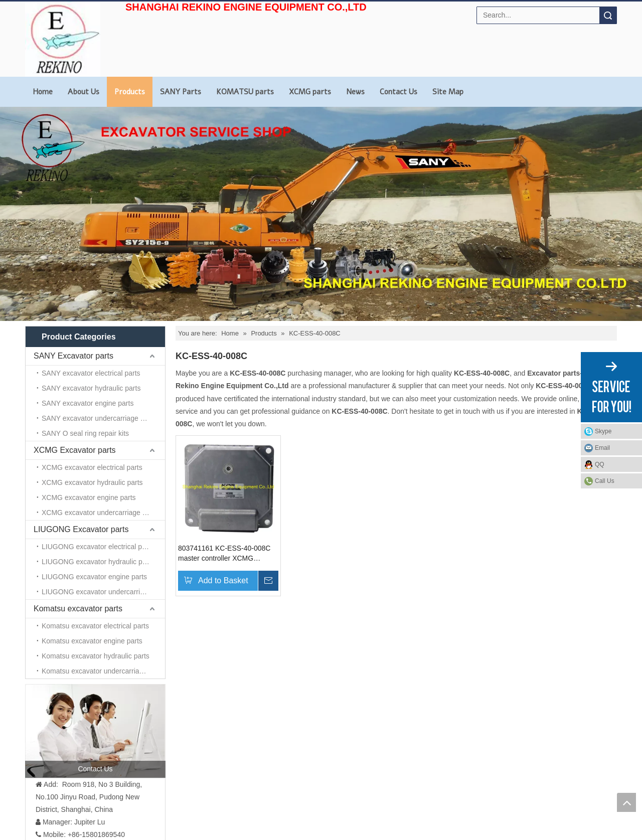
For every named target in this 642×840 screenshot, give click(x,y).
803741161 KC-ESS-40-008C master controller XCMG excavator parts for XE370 (224, 554)
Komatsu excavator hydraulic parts (96, 656)
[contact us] (95, 731)
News (355, 92)
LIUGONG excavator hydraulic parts (98, 562)
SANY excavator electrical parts (91, 373)
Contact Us (398, 92)
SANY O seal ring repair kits (85, 433)
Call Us (605, 481)
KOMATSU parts (245, 92)
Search (608, 15)
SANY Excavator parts (73, 356)
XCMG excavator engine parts (89, 497)
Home (43, 92)
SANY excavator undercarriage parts (99, 418)
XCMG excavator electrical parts (92, 467)
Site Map (448, 92)
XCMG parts (310, 92)
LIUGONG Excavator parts (81, 529)
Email (602, 448)
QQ (600, 464)
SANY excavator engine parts (88, 403)
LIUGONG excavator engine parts (94, 577)
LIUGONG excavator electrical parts (98, 547)
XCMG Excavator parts (75, 450)
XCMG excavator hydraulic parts (92, 482)
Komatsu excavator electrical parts (95, 626)
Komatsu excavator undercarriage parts (103, 671)
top (626, 802)
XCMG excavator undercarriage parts (100, 513)
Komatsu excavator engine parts (92, 641)
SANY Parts (181, 92)
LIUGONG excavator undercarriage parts (103, 592)
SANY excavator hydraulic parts (91, 388)
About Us (84, 92)
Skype (603, 431)
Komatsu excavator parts (78, 609)
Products (130, 92)
